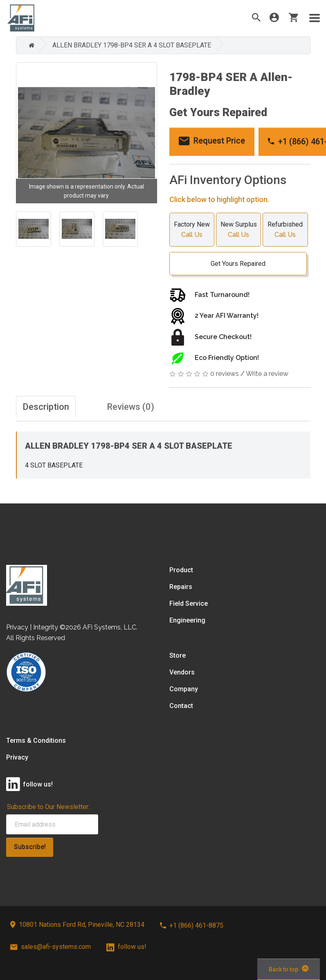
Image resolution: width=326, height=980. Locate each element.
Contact (181, 706)
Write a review (267, 374)
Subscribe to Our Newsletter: (48, 807)
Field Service (189, 604)
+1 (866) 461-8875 (192, 925)
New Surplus (238, 230)
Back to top (289, 969)
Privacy (17, 757)
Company (184, 689)
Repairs (181, 587)
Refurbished (285, 230)
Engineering (187, 620)
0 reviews (225, 374)
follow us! (126, 947)
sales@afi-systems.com (51, 947)
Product (181, 570)
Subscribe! (30, 847)
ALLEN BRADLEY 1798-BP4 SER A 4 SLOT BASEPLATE (132, 45)
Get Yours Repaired (234, 264)
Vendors (182, 672)
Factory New (192, 230)
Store (178, 655)
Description (46, 407)
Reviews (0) (130, 407)
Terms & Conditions (36, 741)
